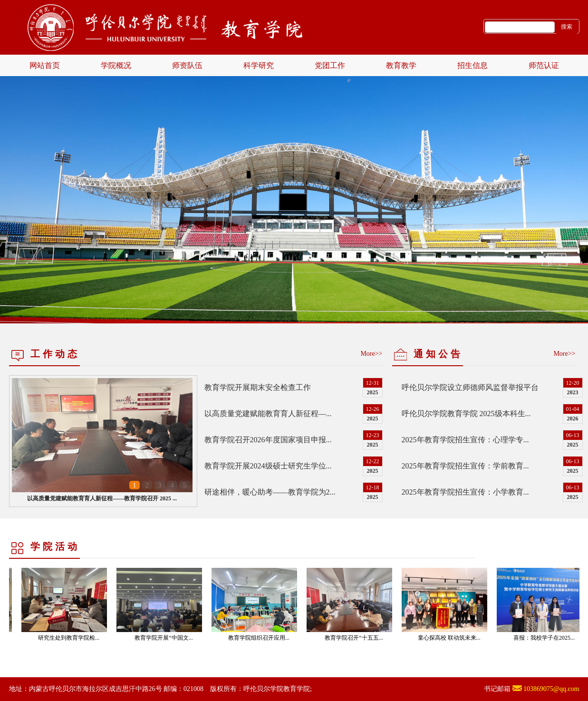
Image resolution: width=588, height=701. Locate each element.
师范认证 (544, 65)
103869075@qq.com (551, 689)
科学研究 (259, 65)
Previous (26, 178)
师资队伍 (187, 65)
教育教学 (401, 65)
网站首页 (45, 65)
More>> (371, 354)
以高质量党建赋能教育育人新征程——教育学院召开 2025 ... (102, 498)
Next (562, 178)
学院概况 (116, 65)
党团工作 (330, 65)
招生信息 (472, 65)
